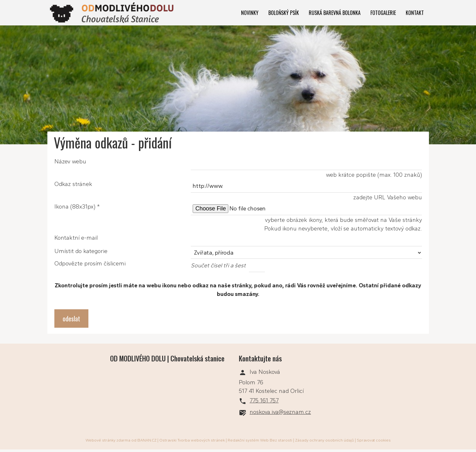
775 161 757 (264, 401)
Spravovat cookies (374, 440)
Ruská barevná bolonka (335, 13)
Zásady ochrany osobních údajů (324, 440)
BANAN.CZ (147, 440)
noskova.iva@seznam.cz (280, 412)
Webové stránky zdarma (108, 440)
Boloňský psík (284, 13)
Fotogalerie (383, 13)
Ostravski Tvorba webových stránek (192, 440)
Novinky (250, 13)
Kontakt (415, 13)
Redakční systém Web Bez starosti (260, 440)
